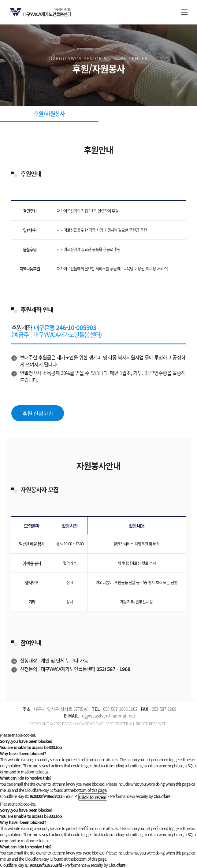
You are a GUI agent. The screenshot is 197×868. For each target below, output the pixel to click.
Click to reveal (93, 797)
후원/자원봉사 (49, 114)
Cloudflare (162, 796)
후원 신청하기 (37, 413)
